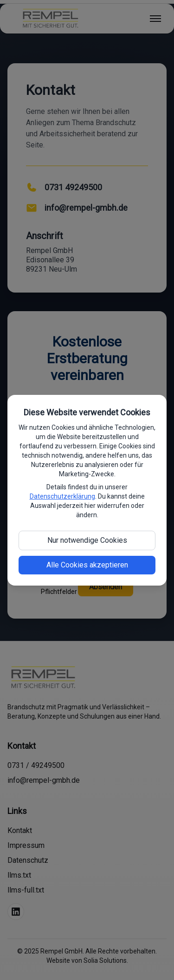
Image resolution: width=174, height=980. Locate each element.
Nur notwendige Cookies (87, 540)
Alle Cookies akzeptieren (87, 565)
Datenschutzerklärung (62, 496)
